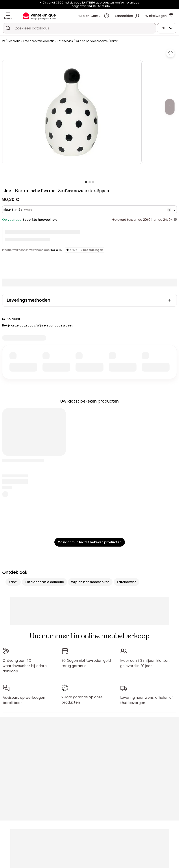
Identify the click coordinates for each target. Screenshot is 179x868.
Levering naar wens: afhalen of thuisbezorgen (147, 700)
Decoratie (14, 41)
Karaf (114, 41)
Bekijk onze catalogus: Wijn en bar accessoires (38, 325)
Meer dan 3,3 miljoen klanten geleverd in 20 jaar (145, 663)
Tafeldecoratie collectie (39, 41)
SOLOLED (57, 250)
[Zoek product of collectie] (8, 28)
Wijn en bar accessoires (92, 41)
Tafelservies (65, 41)
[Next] (170, 107)
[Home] (4, 41)
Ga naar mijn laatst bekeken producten (90, 542)
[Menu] (8, 14)
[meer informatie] (175, 220)
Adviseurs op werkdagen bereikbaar (24, 700)
